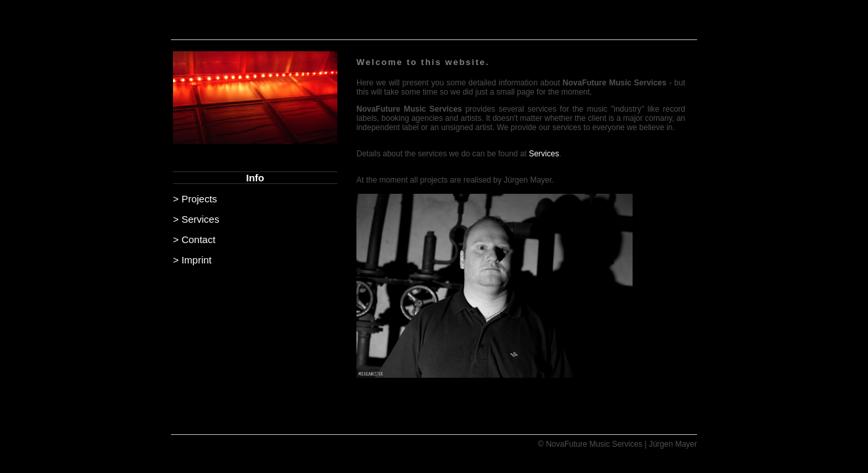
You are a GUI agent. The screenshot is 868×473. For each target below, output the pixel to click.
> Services (196, 219)
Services (544, 154)
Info (255, 178)
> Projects (195, 199)
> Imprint (192, 260)
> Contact (194, 239)
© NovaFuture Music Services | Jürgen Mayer (617, 444)
